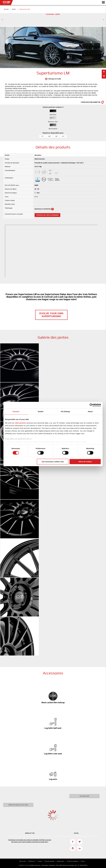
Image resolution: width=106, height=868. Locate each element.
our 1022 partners (19, 423)
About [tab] (90, 411)
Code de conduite (49, 861)
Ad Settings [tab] (65, 411)
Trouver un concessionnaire (47, 215)
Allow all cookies (85, 462)
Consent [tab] (16, 411)
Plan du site (22, 861)
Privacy (83, 861)
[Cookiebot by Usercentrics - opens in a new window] (91, 405)
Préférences (32, 861)
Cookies (40, 861)
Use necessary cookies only (53, 462)
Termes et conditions (72, 861)
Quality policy (61, 861)
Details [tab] (41, 411)
